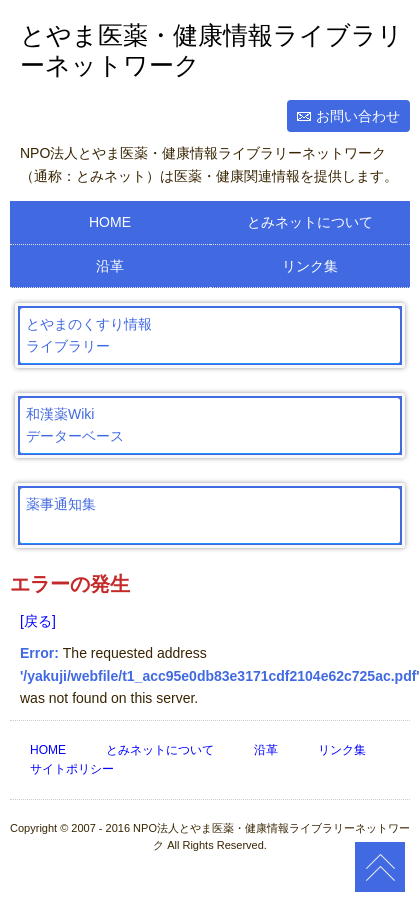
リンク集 (310, 266)
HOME (110, 222)
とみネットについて (310, 222)
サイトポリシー (72, 769)
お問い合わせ (358, 116)
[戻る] (38, 621)
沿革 (110, 266)
